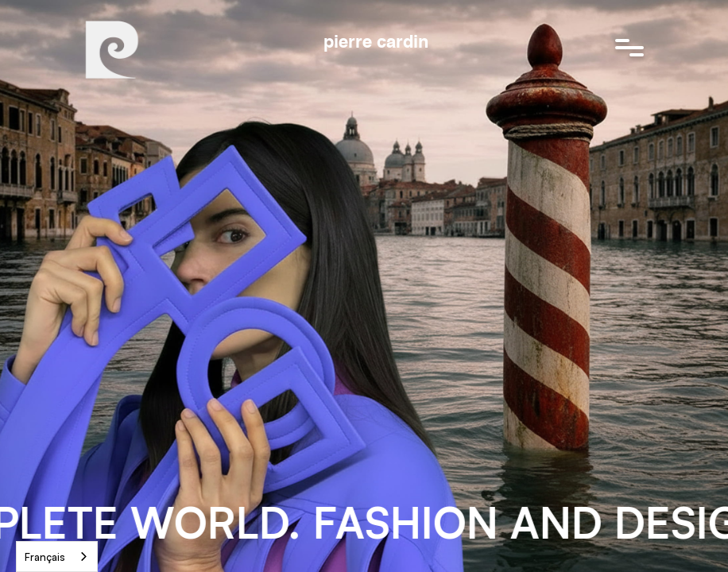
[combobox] (57, 557)
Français (45, 557)
